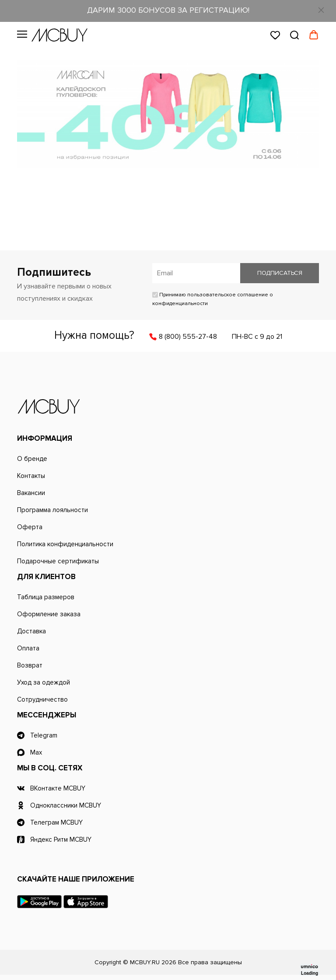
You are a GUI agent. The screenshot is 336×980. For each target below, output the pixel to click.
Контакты (31, 476)
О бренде (32, 459)
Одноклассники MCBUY (66, 805)
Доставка (31, 631)
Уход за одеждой (44, 682)
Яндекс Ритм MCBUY (61, 839)
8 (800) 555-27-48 (188, 337)
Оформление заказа (49, 614)
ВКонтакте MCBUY (58, 788)
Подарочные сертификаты (58, 561)
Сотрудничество (42, 699)
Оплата (28, 648)
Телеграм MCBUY (56, 822)
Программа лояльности (52, 510)
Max (36, 752)
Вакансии (31, 493)
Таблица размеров (46, 597)
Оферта (30, 527)
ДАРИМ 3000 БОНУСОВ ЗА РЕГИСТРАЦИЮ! (168, 10)
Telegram (44, 735)
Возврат (30, 665)
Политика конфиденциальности (65, 544)
